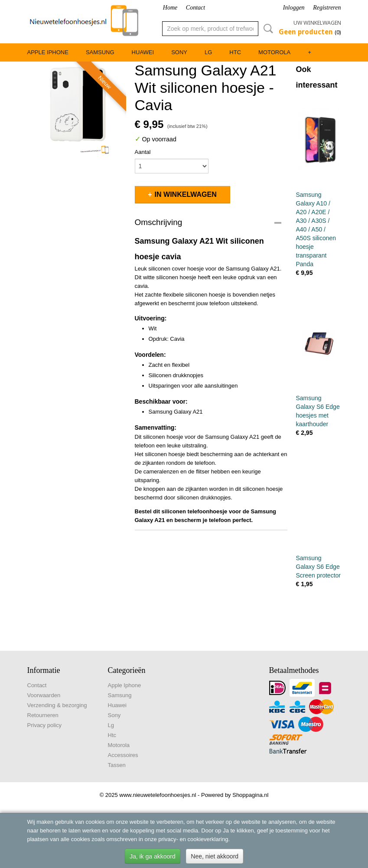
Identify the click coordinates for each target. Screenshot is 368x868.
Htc (235, 52)
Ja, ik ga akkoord (153, 856)
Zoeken (267, 29)
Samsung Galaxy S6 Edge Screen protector (319, 567)
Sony (179, 52)
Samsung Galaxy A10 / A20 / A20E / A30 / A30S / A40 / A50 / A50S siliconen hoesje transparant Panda (316, 229)
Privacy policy (44, 725)
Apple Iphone (48, 52)
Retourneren (43, 715)
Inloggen (294, 8)
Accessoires (123, 755)
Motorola (274, 52)
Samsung (100, 52)
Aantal (143, 152)
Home (170, 8)
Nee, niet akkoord (215, 856)
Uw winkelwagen (317, 23)
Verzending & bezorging (57, 705)
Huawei (143, 52)
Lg (208, 52)
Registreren (327, 8)
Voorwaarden (44, 695)
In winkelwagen (186, 194)
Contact (195, 8)
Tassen (117, 765)
